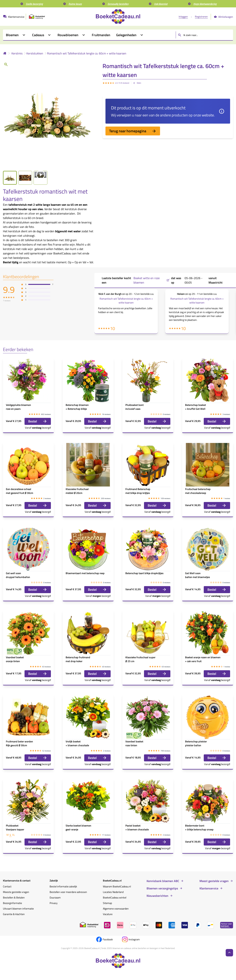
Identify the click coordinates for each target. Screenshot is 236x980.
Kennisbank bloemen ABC (163, 881)
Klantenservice (209, 888)
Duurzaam (55, 897)
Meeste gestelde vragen (16, 892)
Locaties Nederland (113, 892)
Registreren (201, 17)
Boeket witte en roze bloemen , (152, 280)
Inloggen (183, 17)
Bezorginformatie (12, 903)
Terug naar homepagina (133, 131)
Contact (7, 886)
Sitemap (107, 903)
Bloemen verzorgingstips (162, 888)
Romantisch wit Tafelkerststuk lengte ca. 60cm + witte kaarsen (87, 53)
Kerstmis (17, 53)
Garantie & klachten (14, 914)
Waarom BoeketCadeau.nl (117, 886)
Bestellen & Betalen (14, 897)
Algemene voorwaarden (116, 909)
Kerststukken (35, 53)
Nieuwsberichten (157, 896)
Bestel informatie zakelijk (63, 886)
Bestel (38, 421)
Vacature (108, 914)
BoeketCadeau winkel (115, 897)
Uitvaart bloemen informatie (18, 909)
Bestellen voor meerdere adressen (68, 892)
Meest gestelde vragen (214, 881)
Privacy (54, 903)
